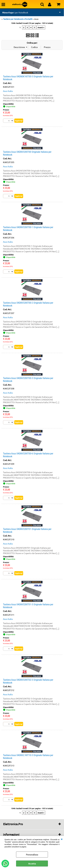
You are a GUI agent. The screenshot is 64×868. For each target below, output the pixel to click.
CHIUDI (62, 839)
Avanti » (41, 27)
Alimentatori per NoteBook (15, 12)
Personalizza (32, 855)
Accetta (32, 864)
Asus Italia (8, 91)
